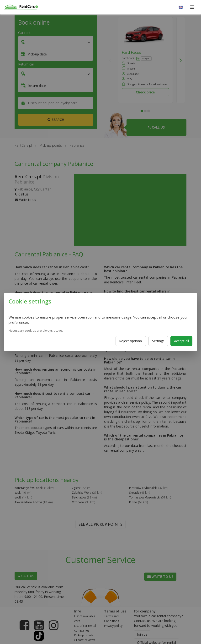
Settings (158, 341)
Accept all (181, 341)
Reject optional (131, 341)
